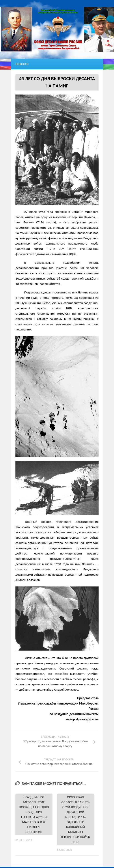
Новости (22, 64)
